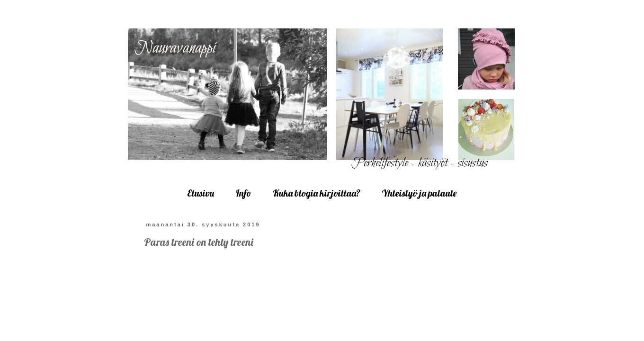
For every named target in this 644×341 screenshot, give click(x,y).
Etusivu (201, 193)
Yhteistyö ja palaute (419, 193)
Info (243, 193)
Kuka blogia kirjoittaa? (317, 193)
